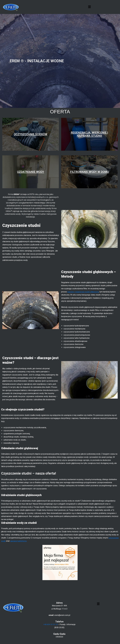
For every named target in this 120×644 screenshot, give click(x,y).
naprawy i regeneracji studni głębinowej (83, 292)
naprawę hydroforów (29, 541)
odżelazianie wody (9, 541)
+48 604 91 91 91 (51, 624)
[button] (89, 7)
